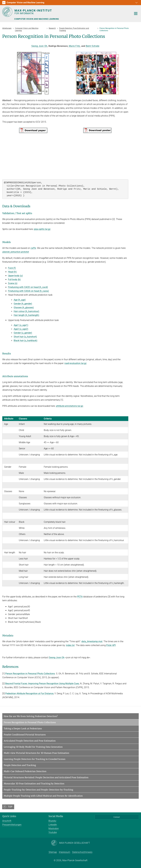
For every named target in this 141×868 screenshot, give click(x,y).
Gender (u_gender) (23, 333)
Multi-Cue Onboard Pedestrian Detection (25, 771)
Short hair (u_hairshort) (25, 337)
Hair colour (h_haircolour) (26, 311)
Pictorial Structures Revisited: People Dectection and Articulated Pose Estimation (46, 777)
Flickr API (111, 645)
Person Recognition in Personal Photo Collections (30, 674)
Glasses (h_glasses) (24, 308)
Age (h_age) (20, 300)
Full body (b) (14, 279)
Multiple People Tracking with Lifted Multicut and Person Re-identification (43, 796)
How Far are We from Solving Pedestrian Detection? (31, 716)
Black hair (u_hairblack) (26, 341)
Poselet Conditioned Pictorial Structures (25, 735)
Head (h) (12, 272)
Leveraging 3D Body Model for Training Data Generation (33, 747)
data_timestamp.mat (92, 641)
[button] (136, 3)
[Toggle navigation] (136, 14)
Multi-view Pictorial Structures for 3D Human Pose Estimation (36, 753)
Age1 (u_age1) (21, 325)
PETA (80, 597)
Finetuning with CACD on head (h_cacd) (28, 287)
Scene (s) (13, 283)
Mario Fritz (74, 46)
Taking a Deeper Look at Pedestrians (23, 729)
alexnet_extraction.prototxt (16, 252)
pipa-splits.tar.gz (42, 229)
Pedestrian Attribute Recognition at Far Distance (29, 694)
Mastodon (54, 829)
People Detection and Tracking (20, 765)
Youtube (53, 832)
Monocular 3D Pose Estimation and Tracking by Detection (34, 784)
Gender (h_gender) (23, 304)
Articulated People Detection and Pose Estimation (30, 741)
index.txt (70, 645)
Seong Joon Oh (39, 46)
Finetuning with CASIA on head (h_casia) (28, 291)
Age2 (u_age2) (21, 329)
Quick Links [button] (9, 816)
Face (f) (12, 268)
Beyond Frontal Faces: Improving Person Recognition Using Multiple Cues (42, 684)
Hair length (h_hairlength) (26, 315)
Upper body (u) (15, 276)
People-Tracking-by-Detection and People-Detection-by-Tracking (38, 790)
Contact (117, 817)
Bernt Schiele (93, 46)
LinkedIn (53, 825)
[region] (65, 501)
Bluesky (52, 821)
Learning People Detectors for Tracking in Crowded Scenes (35, 759)
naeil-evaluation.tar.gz (75, 363)
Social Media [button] (56, 816)
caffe (33, 248)
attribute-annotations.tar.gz (70, 406)
